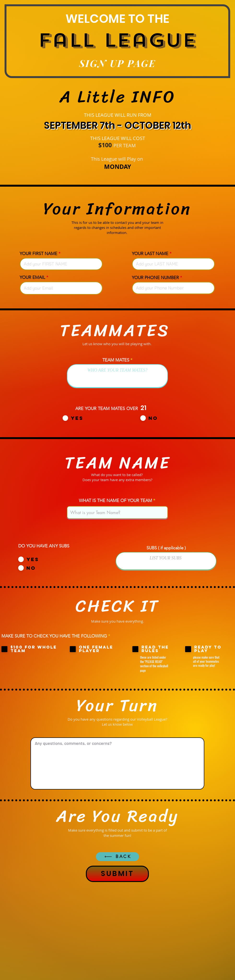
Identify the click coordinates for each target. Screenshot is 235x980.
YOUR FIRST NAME (38, 254)
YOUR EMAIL (32, 277)
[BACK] (117, 857)
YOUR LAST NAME (150, 254)
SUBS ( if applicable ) (166, 548)
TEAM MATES (116, 360)
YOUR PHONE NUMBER (155, 278)
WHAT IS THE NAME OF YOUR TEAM (115, 501)
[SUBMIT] (117, 874)
